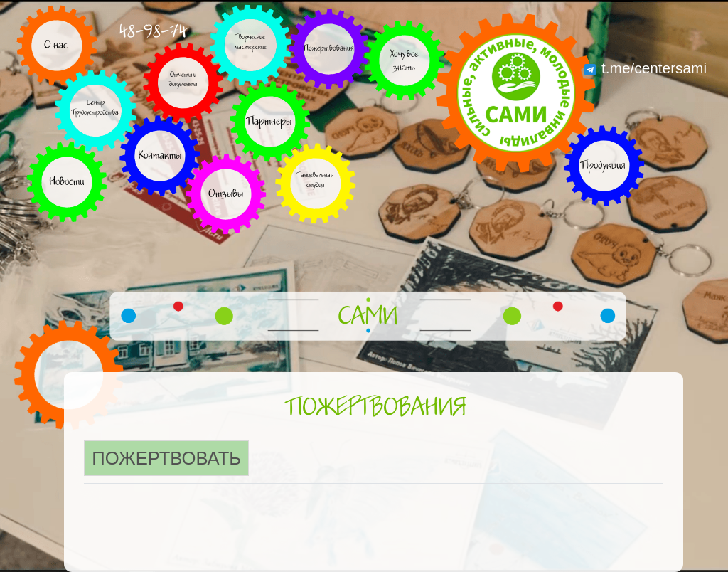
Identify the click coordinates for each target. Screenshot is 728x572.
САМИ (368, 317)
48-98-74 (153, 32)
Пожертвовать (166, 458)
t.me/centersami (646, 68)
